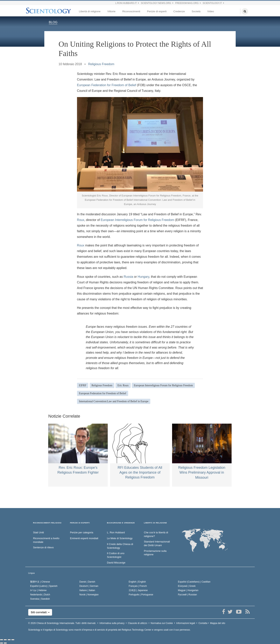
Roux (81, 220)
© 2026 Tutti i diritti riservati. (62, 623)
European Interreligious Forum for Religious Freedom (137, 220)
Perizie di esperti (157, 11)
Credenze (179, 11)
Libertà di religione (90, 11)
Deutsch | (89, 586)
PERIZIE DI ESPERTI (80, 523)
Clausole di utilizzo (138, 623)
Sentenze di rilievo (43, 547)
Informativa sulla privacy (112, 623)
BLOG (53, 22)
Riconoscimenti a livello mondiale (46, 540)
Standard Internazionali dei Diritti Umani (157, 543)
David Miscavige (116, 563)
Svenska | (40, 599)
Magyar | (188, 590)
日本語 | (138, 590)
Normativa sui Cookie (162, 623)
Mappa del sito (218, 623)
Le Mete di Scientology (120, 538)
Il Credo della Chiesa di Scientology (120, 546)
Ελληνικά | (187, 586)
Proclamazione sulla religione (155, 553)
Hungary (143, 277)
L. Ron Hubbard (116, 532)
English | (137, 582)
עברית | (38, 590)
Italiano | (87, 590)
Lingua (31, 573)
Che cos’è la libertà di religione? (156, 534)
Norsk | (89, 595)
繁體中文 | (40, 582)
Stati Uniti (38, 532)
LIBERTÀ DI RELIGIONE (155, 523)
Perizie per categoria (82, 532)
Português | (141, 595)
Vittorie (111, 11)
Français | (138, 586)
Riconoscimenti (131, 11)
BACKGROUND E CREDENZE (121, 523)
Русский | (187, 595)
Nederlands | (40, 595)
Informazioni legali (186, 623)
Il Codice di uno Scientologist (116, 555)
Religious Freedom (101, 64)
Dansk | (87, 582)
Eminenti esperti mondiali (84, 538)
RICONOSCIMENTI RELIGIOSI (47, 523)
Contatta (203, 623)
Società (196, 11)
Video (211, 11)
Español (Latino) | (44, 586)
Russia (128, 277)
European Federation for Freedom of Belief (107, 85)
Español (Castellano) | (194, 582)
